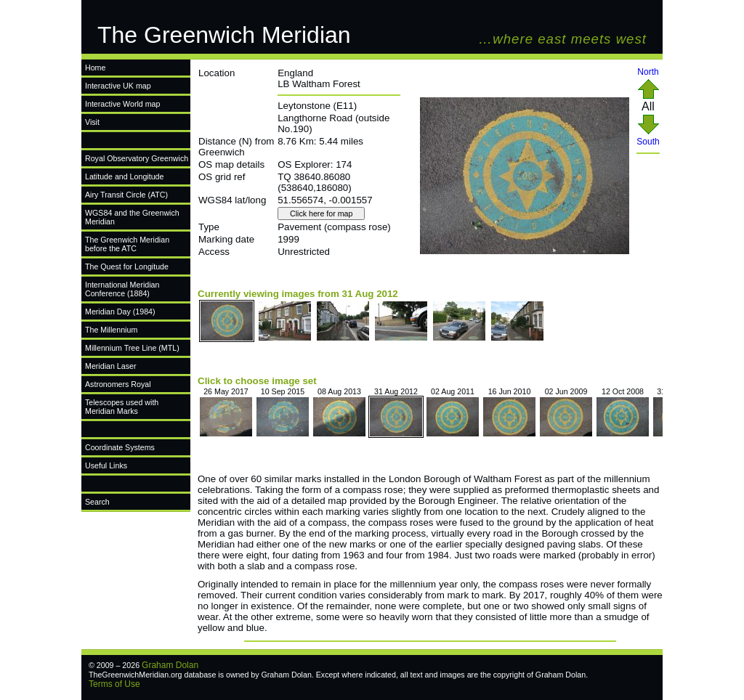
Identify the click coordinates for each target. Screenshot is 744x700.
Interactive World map (122, 104)
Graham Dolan (170, 665)
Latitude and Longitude (124, 176)
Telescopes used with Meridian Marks (122, 407)
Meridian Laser (110, 366)
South (648, 138)
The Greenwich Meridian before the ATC (127, 244)
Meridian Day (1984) (120, 312)
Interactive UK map (118, 86)
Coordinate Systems (120, 447)
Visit (92, 122)
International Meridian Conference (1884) (122, 289)
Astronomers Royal (118, 384)
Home (95, 68)
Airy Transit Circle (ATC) (126, 195)
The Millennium (111, 330)
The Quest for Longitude (127, 266)
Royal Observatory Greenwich (137, 158)
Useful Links (106, 465)
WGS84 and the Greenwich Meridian (132, 217)
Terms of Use (114, 684)
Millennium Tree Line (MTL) (132, 348)
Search (97, 502)
